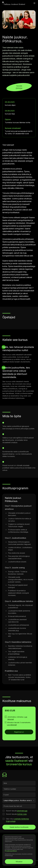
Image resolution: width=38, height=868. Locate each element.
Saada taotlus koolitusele (19, 827)
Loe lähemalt (12, 725)
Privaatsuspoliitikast (11, 851)
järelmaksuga (22, 811)
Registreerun (19, 732)
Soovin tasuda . (17, 811)
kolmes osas (22, 814)
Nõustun (19, 862)
